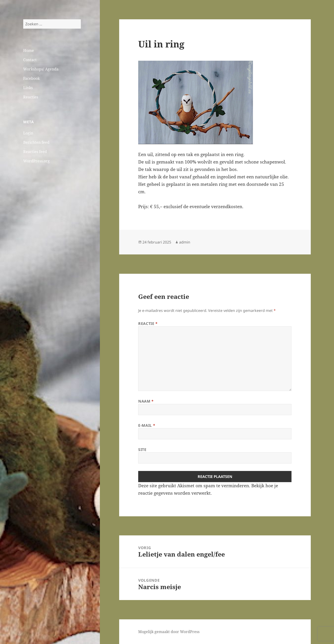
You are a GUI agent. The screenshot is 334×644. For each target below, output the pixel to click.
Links (28, 88)
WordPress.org (36, 161)
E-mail (147, 425)
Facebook (31, 78)
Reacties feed (35, 152)
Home (29, 50)
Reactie (148, 324)
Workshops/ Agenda (41, 69)
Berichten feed (36, 142)
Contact (30, 60)
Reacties (31, 97)
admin (185, 242)
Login (28, 133)
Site (142, 450)
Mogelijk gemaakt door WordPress (169, 632)
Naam (146, 401)
